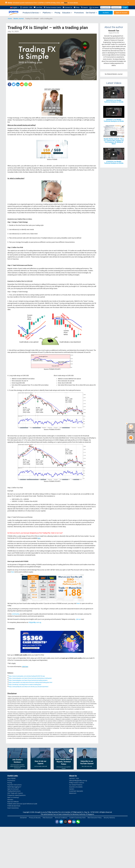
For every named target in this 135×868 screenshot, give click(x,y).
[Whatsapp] (26, 84)
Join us (78, 619)
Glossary (10, 800)
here (13, 572)
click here (25, 667)
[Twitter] (14, 84)
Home (10, 19)
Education (67, 13)
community (15, 614)
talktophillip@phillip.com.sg (78, 781)
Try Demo (94, 8)
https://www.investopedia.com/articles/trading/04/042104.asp (27, 676)
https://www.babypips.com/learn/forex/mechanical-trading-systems (28, 680)
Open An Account (121, 13)
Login (125, 7)
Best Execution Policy (95, 818)
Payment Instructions (14, 785)
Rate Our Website (13, 802)
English (14, 7)
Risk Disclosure (48, 818)
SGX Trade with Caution (15, 793)
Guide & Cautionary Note (77, 818)
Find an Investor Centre (52, 7)
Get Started (91, 13)
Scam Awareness (13, 808)
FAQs (77, 7)
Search (84, 7)
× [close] (128, 3)
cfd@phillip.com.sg (35, 622)
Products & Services (32, 13)
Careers (72, 789)
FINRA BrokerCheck (14, 806)
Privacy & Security (35, 818)
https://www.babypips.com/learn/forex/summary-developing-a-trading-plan (30, 678)
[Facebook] (10, 84)
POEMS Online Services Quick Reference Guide (22, 804)
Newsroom (73, 793)
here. (39, 538)
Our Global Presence (76, 785)
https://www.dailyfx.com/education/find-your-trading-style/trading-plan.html (30, 682)
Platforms (48, 13)
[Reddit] (22, 84)
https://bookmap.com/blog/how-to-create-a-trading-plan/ (25, 685)
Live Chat (38, 7)
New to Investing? (13, 797)
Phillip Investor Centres (77, 783)
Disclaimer (23, 818)
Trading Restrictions (14, 791)
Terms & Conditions (61, 818)
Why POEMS (11, 778)
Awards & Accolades (76, 787)
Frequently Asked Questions (16, 795)
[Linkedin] (18, 84)
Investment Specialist (76, 791)
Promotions (79, 13)
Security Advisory (109, 818)
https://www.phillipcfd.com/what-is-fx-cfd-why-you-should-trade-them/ (29, 687)
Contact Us (67, 7)
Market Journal (19, 19)
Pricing (57, 13)
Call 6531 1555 (26, 7)
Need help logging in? (14, 787)
